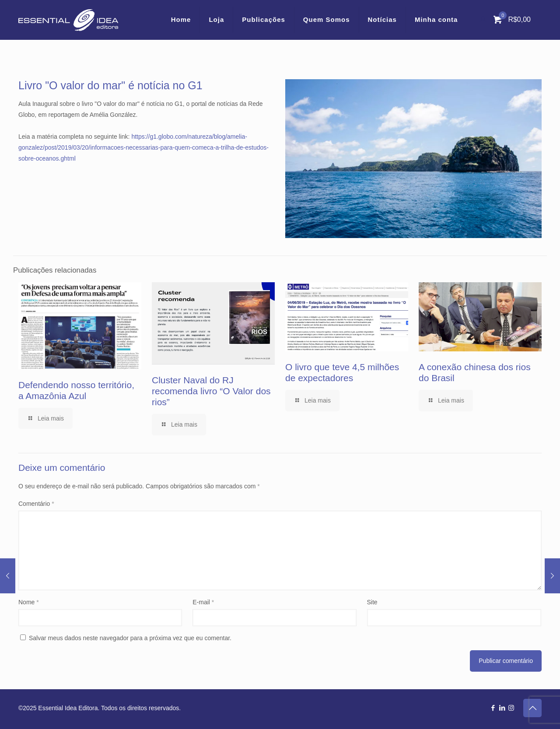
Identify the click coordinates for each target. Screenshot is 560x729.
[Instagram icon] (511, 708)
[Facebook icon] (493, 708)
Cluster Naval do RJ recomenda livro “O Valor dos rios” (211, 391)
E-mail (203, 602)
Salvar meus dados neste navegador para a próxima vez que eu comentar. (130, 638)
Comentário (36, 504)
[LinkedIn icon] (502, 708)
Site (372, 602)
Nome (29, 602)
